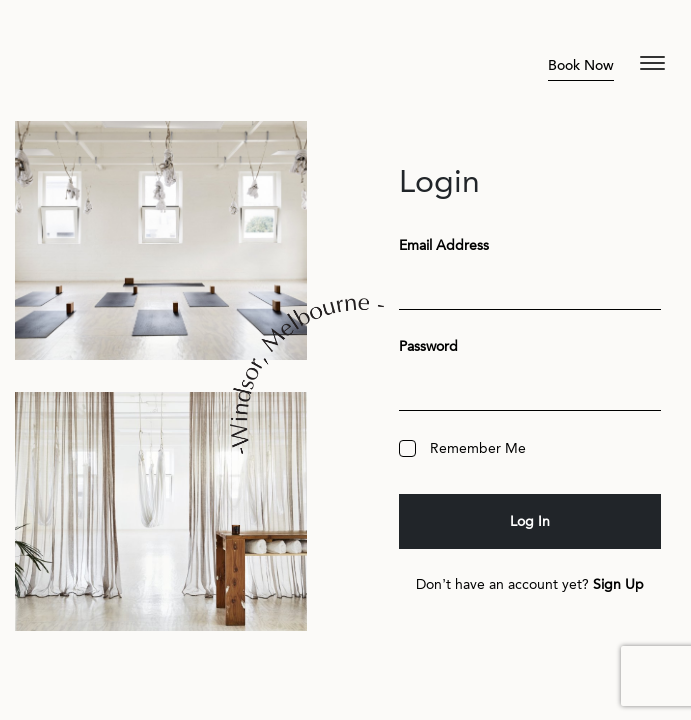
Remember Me (462, 448)
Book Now (581, 65)
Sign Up (618, 584)
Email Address (444, 245)
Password (428, 346)
